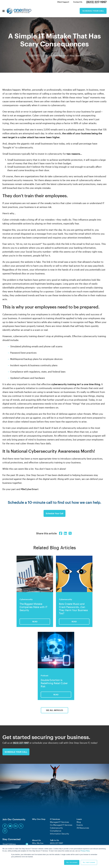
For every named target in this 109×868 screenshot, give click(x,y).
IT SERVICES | (36, 55)
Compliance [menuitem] (56, 831)
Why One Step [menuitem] (39, 819)
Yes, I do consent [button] (72, 862)
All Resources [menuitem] (83, 828)
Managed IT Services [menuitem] (59, 822)
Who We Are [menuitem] (38, 843)
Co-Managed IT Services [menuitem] (61, 825)
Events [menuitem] (80, 825)
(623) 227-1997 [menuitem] (96, 2)
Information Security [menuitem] (59, 834)
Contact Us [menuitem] (78, 2)
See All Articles (54, 710)
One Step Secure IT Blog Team (64, 55)
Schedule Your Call (93, 11)
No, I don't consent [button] (89, 862)
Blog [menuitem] (79, 822)
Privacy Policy (85, 851)
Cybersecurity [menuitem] (56, 828)
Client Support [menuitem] (63, 2)
